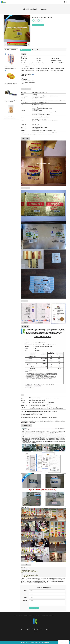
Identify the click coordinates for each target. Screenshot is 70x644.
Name (25, 591)
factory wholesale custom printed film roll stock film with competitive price (11, 102)
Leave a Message (34, 608)
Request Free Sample (38, 25)
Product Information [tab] (26, 50)
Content (25, 600)
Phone (26, 594)
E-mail (25, 597)
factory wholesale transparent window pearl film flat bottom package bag (10, 118)
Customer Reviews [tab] (37, 50)
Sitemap (35, 632)
